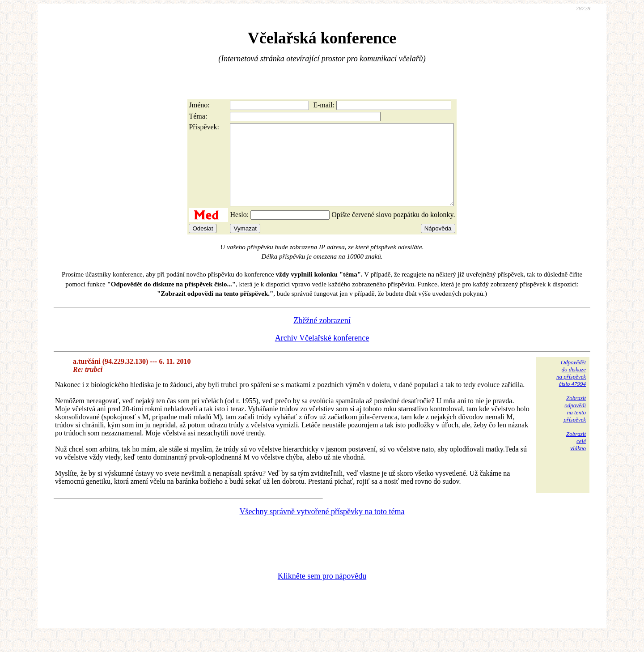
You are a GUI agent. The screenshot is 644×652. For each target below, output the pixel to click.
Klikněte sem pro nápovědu (322, 592)
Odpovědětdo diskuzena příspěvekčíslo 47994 (571, 389)
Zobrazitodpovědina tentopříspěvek (575, 425)
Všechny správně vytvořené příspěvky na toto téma (322, 528)
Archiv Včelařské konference (322, 354)
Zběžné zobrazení (322, 337)
